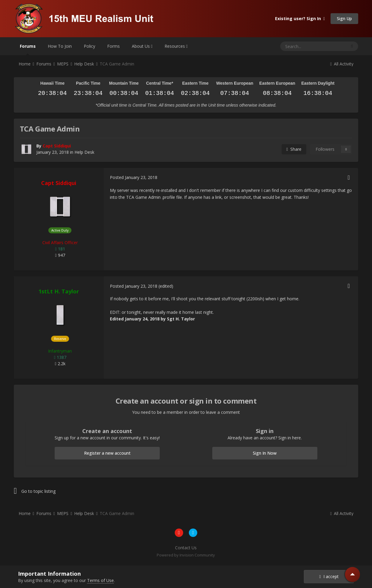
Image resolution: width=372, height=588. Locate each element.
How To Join (60, 46)
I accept (329, 576)
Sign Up (344, 18)
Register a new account (107, 453)
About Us (142, 46)
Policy (89, 46)
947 (60, 255)
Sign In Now (265, 453)
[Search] (299, 46)
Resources (176, 46)
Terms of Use (100, 580)
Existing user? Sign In (300, 18)
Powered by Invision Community (186, 555)
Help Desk (84, 152)
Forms (113, 46)
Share (294, 149)
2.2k (60, 364)
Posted (134, 177)
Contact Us (186, 548)
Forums (28, 49)
